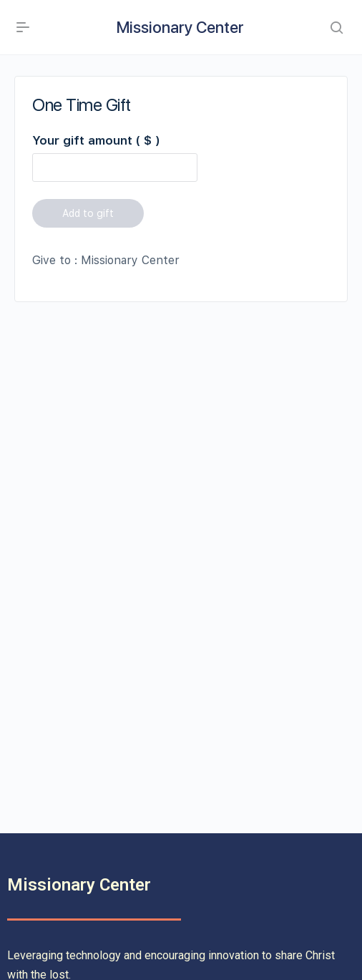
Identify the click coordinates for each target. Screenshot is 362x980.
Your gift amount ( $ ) (96, 140)
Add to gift (88, 213)
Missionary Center (180, 27)
